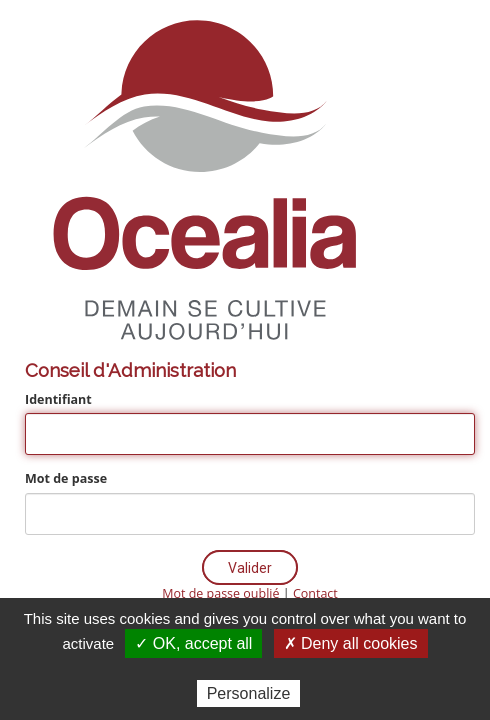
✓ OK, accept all (193, 643)
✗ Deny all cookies (351, 643)
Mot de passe (66, 478)
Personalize (249, 693)
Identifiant (58, 399)
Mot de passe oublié (220, 593)
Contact (315, 593)
